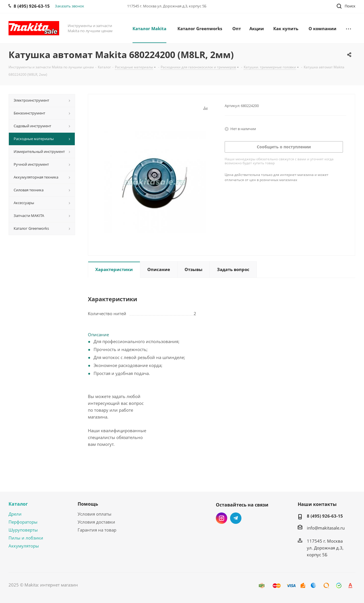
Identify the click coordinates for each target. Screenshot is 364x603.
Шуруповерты (23, 530)
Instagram (222, 518)
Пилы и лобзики (26, 538)
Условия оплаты (95, 514)
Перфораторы (23, 522)
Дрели (15, 514)
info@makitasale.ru (326, 528)
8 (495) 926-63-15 (325, 516)
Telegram (236, 518)
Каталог (18, 504)
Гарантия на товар (97, 530)
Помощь (88, 504)
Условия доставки (96, 522)
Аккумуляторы (24, 546)
